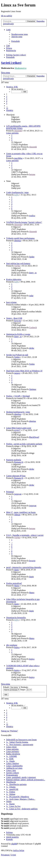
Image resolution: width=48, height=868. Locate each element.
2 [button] (7, 96)
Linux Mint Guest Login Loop (19, 428)
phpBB (14, 844)
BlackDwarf (34, 437)
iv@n (16, 195)
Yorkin (17, 357)
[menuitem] (20, 34)
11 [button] (7, 108)
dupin (17, 570)
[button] (12, 87)
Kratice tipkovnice (14, 279)
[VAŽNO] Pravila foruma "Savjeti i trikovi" (24, 222)
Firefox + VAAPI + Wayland (18, 396)
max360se (18, 158)
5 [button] (7, 103)
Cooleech (33, 328)
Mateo (17, 586)
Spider (32, 257)
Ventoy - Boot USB (14, 318)
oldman (17, 515)
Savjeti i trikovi (11, 63)
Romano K (19, 462)
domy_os (33, 273)
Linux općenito (12, 133)
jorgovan (18, 494)
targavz (17, 373)
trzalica (32, 216)
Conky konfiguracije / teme (17, 192)
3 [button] (7, 99)
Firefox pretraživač (14, 583)
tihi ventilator (12, 645)
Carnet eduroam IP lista (16, 476)
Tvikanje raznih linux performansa (20, 238)
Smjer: (26, 690)
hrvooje (32, 561)
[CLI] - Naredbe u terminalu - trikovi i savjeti (25, 535)
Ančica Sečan (19, 850)
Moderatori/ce (21, 68)
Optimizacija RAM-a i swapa (18, 334)
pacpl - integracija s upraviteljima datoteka (24, 567)
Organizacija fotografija (16, 618)
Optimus (33, 389)
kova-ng (18, 321)
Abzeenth (18, 131)
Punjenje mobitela (14, 460)
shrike (32, 348)
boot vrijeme (11, 302)
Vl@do (17, 266)
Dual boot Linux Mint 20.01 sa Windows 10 (24, 371)
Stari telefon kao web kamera (18, 263)
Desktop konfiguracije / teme (18, 412)
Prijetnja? (10, 492)
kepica (17, 647)
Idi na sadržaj (7, 16)
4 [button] (7, 101)
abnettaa (18, 241)
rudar (31, 296)
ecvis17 (17, 430)
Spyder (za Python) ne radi (17, 355)
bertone (32, 174)
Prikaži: (12, 687)
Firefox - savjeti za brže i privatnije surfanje (24, 444)
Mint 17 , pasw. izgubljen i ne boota (21, 512)
